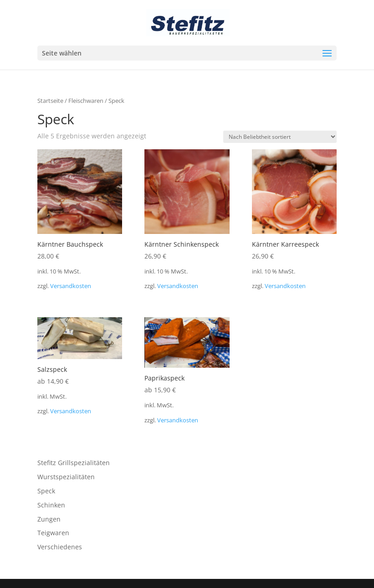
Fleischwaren (86, 101)
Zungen (49, 519)
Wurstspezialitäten (66, 477)
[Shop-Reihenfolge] (280, 137)
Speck (46, 491)
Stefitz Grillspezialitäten (74, 463)
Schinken (51, 505)
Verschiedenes (60, 547)
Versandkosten (71, 286)
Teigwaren (53, 533)
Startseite (50, 101)
